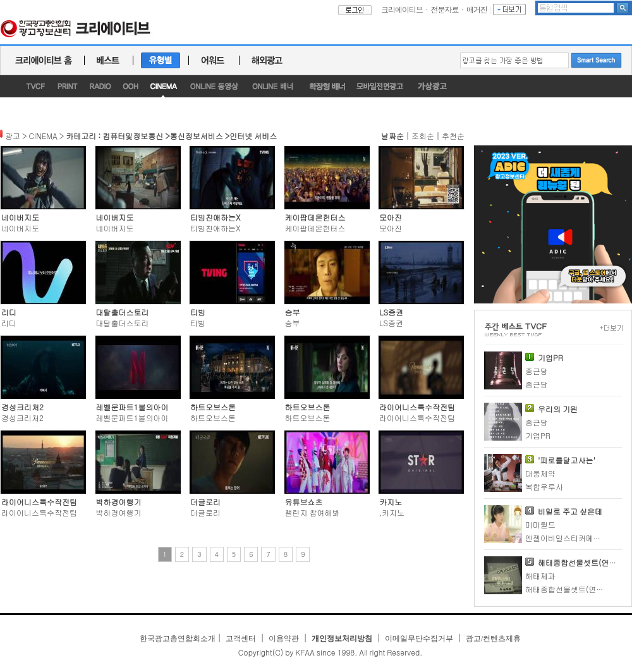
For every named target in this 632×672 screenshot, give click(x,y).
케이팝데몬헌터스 (315, 217)
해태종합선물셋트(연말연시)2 (576, 589)
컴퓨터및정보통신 (133, 136)
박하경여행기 (119, 502)
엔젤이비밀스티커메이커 (567, 538)
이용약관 (284, 638)
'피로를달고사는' (567, 460)
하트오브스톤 (213, 407)
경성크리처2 (22, 407)
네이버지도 (20, 217)
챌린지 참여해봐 (313, 512)
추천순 (453, 136)
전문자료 (445, 9)
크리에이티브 (402, 9)
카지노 (391, 502)
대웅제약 (540, 473)
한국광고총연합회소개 (178, 638)
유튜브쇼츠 (304, 502)
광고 (13, 136)
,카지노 (392, 512)
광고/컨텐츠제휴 (493, 638)
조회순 (423, 136)
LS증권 (391, 312)
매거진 (477, 9)
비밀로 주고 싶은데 (570, 511)
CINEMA (43, 136)
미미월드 (540, 524)
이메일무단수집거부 (419, 638)
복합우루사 (544, 486)
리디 (9, 312)
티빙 (198, 312)
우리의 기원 (558, 409)
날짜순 (392, 136)
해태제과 (540, 576)
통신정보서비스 (197, 136)
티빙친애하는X (216, 217)
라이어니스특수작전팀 (417, 407)
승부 (293, 312)
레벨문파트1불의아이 (132, 407)
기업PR (550, 357)
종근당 (537, 371)
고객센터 (241, 638)
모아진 (391, 217)
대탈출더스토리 (123, 312)
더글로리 (205, 502)
